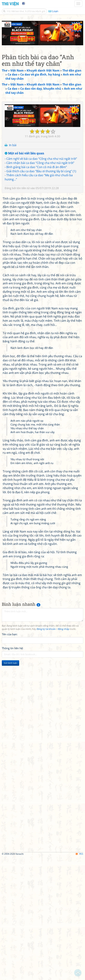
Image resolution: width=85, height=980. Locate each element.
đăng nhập (63, 752)
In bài (13, 268)
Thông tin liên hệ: (13, 771)
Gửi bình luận (10, 786)
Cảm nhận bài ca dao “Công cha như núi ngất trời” (40, 286)
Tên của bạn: (10, 757)
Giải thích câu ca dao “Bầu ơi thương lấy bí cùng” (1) (41, 294)
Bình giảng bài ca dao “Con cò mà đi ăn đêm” (37, 290)
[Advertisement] (42, 63)
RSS (79, 977)
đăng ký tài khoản (46, 752)
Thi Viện (10, 4)
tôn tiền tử (23, 311)
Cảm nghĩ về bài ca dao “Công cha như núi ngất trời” (42, 282)
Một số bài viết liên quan (24, 277)
